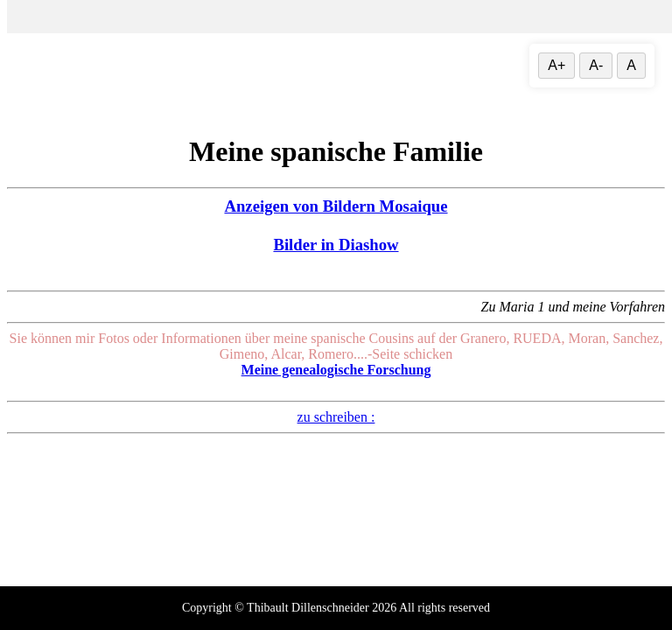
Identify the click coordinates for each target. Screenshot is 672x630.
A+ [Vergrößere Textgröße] (556, 65)
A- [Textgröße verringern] (596, 65)
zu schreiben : (336, 417)
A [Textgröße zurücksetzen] (631, 65)
